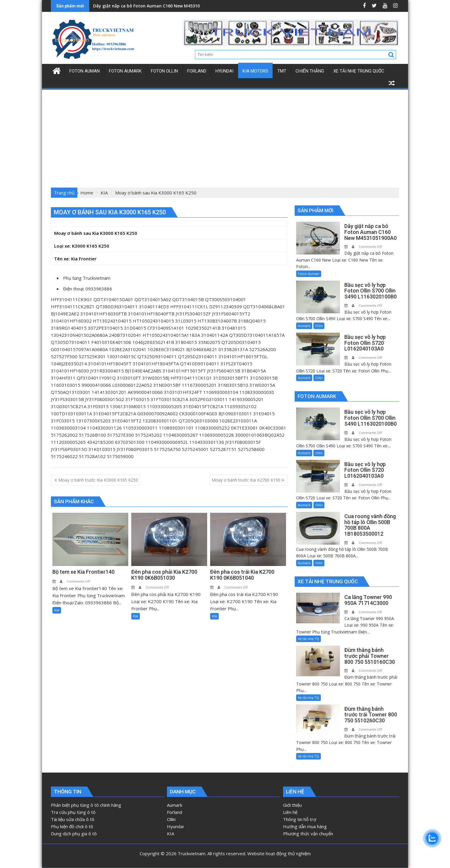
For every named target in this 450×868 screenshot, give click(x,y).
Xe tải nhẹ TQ (308, 639)
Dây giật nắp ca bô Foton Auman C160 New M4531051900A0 (155, 6)
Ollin (319, 326)
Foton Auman (309, 274)
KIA (57, 610)
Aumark (304, 326)
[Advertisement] (225, 135)
